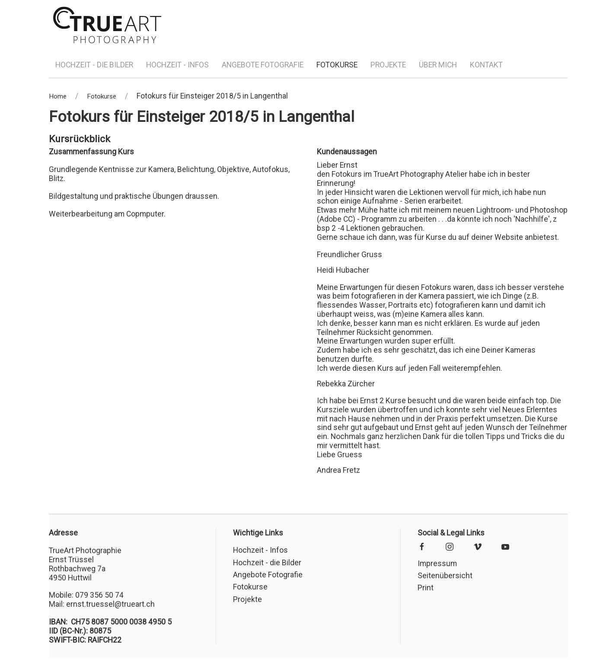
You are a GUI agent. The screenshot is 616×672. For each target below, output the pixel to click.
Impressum (437, 564)
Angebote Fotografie (263, 65)
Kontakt (486, 65)
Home (58, 96)
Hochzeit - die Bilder (94, 65)
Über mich (438, 65)
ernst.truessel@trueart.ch (110, 604)
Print (426, 588)
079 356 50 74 (99, 595)
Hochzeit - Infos (177, 65)
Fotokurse (337, 65)
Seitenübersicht (445, 576)
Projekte (388, 65)
